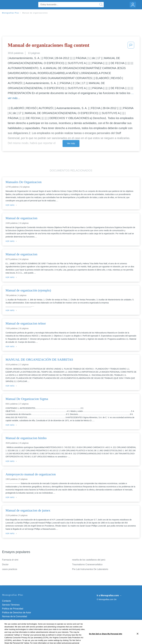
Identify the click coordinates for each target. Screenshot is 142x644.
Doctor (5, 564)
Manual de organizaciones (35, 13)
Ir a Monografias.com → (109, 595)
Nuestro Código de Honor (14, 620)
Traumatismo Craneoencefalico (87, 564)
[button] (131, 46)
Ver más (71, 143)
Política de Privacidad (13, 609)
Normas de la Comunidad (14, 616)
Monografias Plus (11, 13)
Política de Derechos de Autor (17, 613)
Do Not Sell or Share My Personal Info (21, 624)
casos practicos (10, 569)
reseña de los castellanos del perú (89, 560)
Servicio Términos (11, 605)
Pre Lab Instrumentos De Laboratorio (90, 569)
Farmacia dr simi (10, 560)
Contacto (6, 601)
